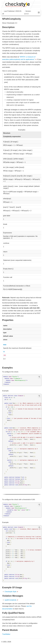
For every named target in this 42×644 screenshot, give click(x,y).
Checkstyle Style (11, 592)
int (4, 352)
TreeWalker (6, 634)
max (5, 345)
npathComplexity (11, 600)
